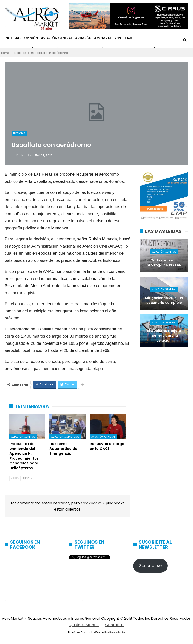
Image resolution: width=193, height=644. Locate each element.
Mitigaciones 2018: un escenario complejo (164, 300)
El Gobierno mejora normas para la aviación (164, 335)
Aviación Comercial (93, 38)
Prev (15, 478)
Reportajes (124, 38)
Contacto (114, 625)
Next (27, 478)
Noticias (13, 38)
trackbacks (92, 503)
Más (141, 38)
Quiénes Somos (84, 625)
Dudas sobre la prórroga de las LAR (164, 263)
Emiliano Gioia (115, 632)
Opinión (31, 38)
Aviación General (57, 38)
